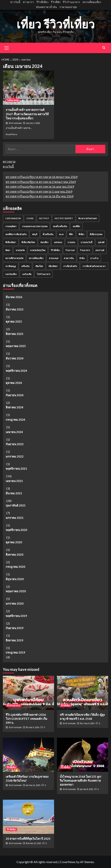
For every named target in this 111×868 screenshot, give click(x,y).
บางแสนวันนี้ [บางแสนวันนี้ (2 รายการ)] (87, 242)
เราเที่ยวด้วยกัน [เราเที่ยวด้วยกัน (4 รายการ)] (70, 266)
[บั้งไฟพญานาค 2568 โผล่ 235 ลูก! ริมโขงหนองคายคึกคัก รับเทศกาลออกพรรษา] (83, 755)
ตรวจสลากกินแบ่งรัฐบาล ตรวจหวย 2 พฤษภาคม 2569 (41, 182)
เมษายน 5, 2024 (33, 123)
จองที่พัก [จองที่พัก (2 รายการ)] (76, 226)
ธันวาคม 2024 (15, 358)
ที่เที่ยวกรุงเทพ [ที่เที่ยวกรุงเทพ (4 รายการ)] (96, 234)
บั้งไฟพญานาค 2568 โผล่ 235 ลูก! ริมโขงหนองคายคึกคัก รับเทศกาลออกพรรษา (81, 781)
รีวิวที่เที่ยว (42, 2)
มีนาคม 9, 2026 (33, 727)
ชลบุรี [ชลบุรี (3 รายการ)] (35, 234)
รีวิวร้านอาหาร (71, 2)
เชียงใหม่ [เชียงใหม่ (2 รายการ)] (39, 266)
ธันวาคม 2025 (15, 309)
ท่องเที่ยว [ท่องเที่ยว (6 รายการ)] (44, 242)
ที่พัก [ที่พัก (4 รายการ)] (71, 234)
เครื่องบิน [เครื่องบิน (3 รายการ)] (25, 266)
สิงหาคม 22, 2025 (33, 843)
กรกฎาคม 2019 (15, 652)
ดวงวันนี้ (8, 166)
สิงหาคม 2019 (15, 640)
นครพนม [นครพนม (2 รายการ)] (58, 242)
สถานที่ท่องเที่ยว (92, 2)
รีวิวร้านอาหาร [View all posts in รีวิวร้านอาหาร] (13, 705)
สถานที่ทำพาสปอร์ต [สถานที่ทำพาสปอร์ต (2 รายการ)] (14, 258)
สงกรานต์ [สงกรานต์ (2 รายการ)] (100, 250)
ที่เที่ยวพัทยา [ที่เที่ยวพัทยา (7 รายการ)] (11, 242)
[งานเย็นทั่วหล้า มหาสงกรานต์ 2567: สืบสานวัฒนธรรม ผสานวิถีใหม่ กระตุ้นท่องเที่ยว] (28, 88)
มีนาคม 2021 (14, 493)
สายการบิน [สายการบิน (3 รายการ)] (69, 258)
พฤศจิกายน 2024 (16, 371)
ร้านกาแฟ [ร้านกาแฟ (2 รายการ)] (70, 250)
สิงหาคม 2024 (15, 407)
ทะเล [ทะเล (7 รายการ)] (61, 234)
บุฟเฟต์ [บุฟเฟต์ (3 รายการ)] (101, 242)
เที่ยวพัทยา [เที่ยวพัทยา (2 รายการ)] (53, 266)
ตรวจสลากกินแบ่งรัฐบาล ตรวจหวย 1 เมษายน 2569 (39, 191)
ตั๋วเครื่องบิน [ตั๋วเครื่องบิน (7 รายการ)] (48, 234)
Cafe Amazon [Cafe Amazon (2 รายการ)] (13, 218)
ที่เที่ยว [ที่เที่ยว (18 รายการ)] (81, 234)
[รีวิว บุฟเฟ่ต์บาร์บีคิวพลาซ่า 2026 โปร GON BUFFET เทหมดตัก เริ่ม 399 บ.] (28, 693)
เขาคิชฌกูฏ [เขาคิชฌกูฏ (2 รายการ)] (11, 266)
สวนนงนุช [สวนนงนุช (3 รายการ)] (54, 258)
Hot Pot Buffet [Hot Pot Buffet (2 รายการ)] (64, 218)
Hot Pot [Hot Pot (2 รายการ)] (44, 218)
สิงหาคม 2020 (15, 555)
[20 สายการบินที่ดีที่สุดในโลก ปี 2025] (28, 817)
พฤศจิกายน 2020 (16, 530)
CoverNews (68, 862)
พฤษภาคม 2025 (16, 346)
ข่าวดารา (28, 2)
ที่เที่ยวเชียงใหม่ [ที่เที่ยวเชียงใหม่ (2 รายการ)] (28, 242)
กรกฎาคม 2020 (15, 567)
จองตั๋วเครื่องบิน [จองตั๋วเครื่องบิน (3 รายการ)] (60, 226)
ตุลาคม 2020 (14, 542)
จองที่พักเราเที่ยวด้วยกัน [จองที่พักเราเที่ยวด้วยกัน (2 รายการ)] (16, 234)
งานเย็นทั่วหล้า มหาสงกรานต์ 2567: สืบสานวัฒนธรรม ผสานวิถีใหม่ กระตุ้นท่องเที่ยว (27, 114)
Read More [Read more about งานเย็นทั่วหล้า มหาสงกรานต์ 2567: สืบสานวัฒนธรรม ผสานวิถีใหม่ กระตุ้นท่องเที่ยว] (11, 134)
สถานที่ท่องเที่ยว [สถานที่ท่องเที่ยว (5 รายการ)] (36, 258)
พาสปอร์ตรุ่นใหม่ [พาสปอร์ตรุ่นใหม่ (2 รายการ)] (38, 250)
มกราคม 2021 (15, 518)
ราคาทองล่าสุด (68, 7)
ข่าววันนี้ (15, 2)
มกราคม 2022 (15, 456)
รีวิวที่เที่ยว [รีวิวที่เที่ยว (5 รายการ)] (55, 250)
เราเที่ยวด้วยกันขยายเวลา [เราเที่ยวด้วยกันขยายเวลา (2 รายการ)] (94, 266)
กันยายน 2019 (15, 628)
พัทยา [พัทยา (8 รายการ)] (8, 250)
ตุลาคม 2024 (14, 383)
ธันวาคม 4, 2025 (87, 723)
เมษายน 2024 (14, 432)
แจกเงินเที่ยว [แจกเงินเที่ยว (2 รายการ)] (11, 274)
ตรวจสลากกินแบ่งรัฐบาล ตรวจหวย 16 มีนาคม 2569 (40, 196)
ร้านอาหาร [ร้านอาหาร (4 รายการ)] (85, 250)
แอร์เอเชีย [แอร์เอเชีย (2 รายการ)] (27, 274)
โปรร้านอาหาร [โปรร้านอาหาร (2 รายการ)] (44, 274)
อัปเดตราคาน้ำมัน (46, 7)
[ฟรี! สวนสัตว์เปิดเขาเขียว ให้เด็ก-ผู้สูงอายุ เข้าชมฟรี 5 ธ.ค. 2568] (83, 693)
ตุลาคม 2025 (14, 321)
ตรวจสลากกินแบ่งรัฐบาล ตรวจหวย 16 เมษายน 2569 (40, 186)
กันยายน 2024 (15, 395)
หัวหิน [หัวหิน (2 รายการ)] (82, 258)
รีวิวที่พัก (56, 2)
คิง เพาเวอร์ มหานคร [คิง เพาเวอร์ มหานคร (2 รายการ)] (88, 218)
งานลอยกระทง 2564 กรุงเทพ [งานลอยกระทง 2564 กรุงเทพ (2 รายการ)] (35, 226)
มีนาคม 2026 (14, 297)
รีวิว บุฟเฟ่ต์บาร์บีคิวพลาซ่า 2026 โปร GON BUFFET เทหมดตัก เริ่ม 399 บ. (26, 719)
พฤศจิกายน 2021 (16, 469)
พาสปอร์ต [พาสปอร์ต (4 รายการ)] (20, 250)
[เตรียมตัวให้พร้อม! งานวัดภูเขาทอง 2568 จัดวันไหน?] (28, 755)
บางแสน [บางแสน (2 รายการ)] (71, 242)
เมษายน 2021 (14, 481)
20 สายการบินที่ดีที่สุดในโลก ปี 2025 (28, 839)
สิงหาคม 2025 (15, 334)
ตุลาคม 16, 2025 (33, 785)
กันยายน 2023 (15, 444)
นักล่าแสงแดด (15, 123)
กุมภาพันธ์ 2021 (16, 505)
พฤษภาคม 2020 (16, 591)
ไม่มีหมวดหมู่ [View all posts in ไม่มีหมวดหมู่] (13, 100)
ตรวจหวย (9, 161)
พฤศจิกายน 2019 (16, 616)
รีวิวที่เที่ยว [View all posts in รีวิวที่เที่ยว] (65, 705)
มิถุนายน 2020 (15, 579)
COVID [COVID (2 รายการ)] (30, 218)
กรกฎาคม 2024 (15, 420)
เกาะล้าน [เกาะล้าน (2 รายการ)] (94, 258)
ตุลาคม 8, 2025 (87, 789)
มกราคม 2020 (15, 603)
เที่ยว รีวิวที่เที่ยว (56, 24)
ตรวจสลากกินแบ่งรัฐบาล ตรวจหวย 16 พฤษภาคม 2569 (42, 177)
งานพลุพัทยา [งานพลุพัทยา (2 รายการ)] (11, 226)
